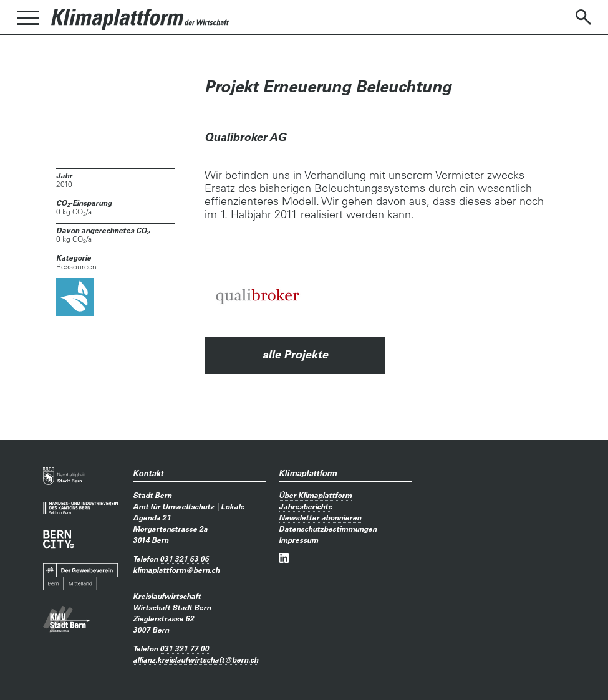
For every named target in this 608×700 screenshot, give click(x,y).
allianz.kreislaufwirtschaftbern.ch (195, 659)
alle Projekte (295, 354)
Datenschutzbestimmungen (328, 529)
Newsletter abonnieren (320, 517)
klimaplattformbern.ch (176, 570)
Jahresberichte (306, 506)
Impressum (298, 540)
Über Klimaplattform (315, 495)
